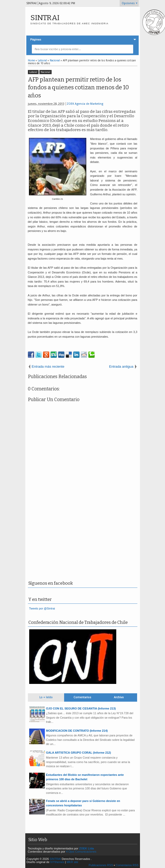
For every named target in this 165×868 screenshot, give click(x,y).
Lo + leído (46, 697)
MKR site (72, 862)
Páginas (36, 39)
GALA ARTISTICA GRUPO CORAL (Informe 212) (79, 753)
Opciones (128, 3)
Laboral (33, 72)
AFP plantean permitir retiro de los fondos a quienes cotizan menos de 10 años (78, 88)
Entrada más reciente (48, 366)
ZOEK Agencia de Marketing (85, 104)
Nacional (45, 72)
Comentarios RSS (127, 865)
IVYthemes (57, 862)
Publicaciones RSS (101, 865)
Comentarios (82, 697)
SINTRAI (45, 18)
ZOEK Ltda (86, 848)
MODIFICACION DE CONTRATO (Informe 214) (77, 731)
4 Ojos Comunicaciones (81, 852)
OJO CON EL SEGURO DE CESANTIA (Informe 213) (81, 708)
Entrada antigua (121, 366)
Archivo (119, 697)
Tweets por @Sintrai (42, 608)
